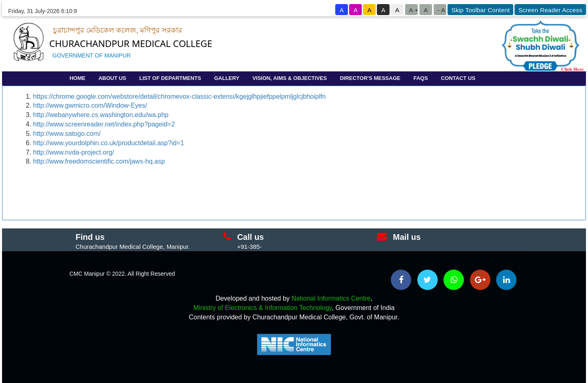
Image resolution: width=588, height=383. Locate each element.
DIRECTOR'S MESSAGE (370, 78)
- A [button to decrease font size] (441, 10)
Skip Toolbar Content (480, 10)
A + (413, 10)
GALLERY (227, 78)
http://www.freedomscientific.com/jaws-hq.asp (99, 161)
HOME (77, 78)
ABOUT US (112, 78)
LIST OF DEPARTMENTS (170, 78)
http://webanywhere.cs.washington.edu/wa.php (101, 115)
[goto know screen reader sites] (550, 10)
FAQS (420, 78)
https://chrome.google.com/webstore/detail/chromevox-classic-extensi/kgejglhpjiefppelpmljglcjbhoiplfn (179, 96)
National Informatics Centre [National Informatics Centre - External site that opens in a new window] (331, 298)
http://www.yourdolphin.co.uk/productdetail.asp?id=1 (109, 143)
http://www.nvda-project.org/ (73, 152)
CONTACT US (458, 78)
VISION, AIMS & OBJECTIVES (290, 78)
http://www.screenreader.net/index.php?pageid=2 (104, 124)
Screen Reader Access (550, 10)
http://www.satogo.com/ (67, 134)
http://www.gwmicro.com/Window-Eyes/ (90, 105)
